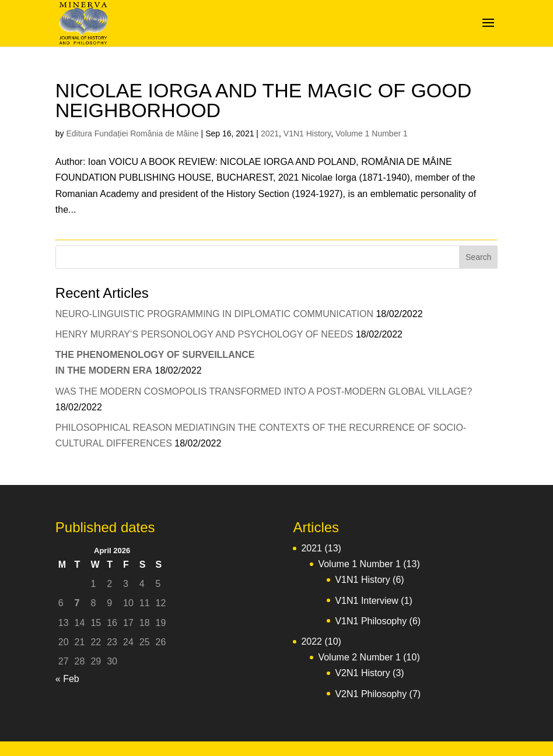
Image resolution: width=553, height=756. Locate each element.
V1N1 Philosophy (371, 621)
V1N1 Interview (367, 601)
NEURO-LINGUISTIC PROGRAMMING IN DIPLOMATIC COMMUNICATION (214, 314)
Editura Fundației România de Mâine (132, 133)
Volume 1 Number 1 (372, 133)
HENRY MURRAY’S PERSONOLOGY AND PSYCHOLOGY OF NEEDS (204, 334)
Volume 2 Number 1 (359, 657)
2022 (311, 641)
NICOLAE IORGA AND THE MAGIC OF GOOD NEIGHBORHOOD (264, 100)
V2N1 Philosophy (371, 694)
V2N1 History (362, 673)
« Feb (67, 679)
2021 (270, 133)
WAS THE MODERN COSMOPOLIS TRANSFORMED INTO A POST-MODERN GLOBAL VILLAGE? (264, 391)
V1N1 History (307, 133)
